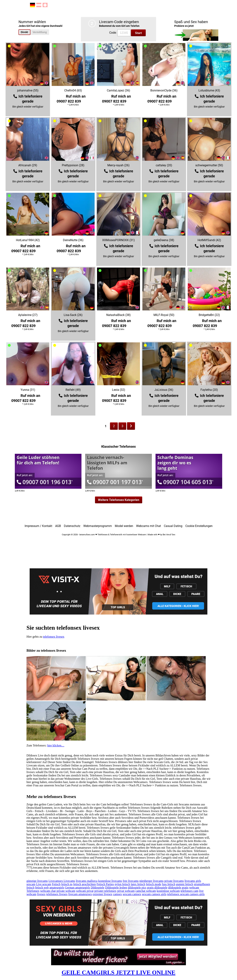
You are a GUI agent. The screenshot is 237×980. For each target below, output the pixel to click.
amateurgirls (57, 888)
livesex (41, 894)
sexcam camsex (132, 894)
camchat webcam (146, 891)
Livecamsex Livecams (62, 881)
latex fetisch (138, 884)
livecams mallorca (87, 881)
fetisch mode (153, 884)
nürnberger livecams (152, 881)
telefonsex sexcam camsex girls (186, 894)
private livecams (174, 881)
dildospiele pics (137, 888)
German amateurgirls (77, 888)
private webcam (66, 891)
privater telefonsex (105, 891)
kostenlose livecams (110, 881)
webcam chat (48, 891)
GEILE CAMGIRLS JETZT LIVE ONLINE (119, 972)
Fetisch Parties (105, 884)
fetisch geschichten (84, 884)
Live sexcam (44, 884)
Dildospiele (98, 888)
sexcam (31, 884)
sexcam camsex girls (154, 894)
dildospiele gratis (178, 888)
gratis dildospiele (157, 888)
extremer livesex (102, 894)
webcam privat (85, 891)
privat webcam (126, 891)
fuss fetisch (168, 884)
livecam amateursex (80, 894)
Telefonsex (33, 891)
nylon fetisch (122, 884)
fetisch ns (67, 884)
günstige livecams (37, 881)
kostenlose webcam (168, 891)
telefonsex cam (189, 891)
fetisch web (42, 888)
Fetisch (56, 884)
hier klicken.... (56, 745)
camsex (117, 894)
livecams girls (193, 881)
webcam (194, 888)
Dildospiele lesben (116, 888)
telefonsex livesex (54, 637)
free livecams (131, 881)
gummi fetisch (185, 884)
